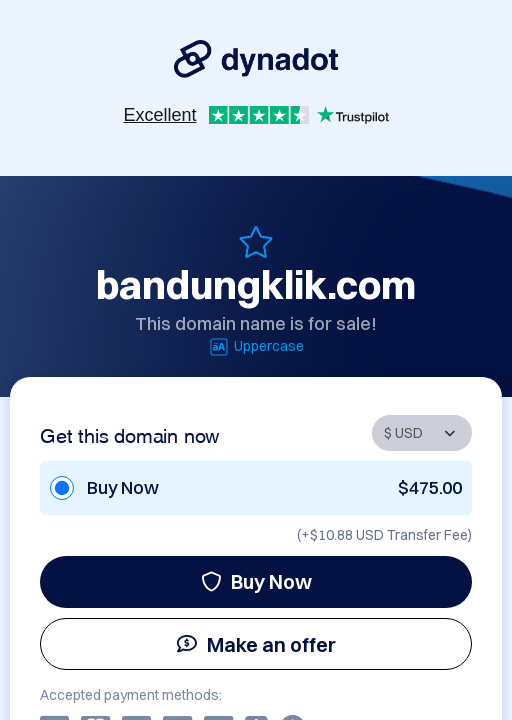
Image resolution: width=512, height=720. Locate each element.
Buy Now (256, 581)
